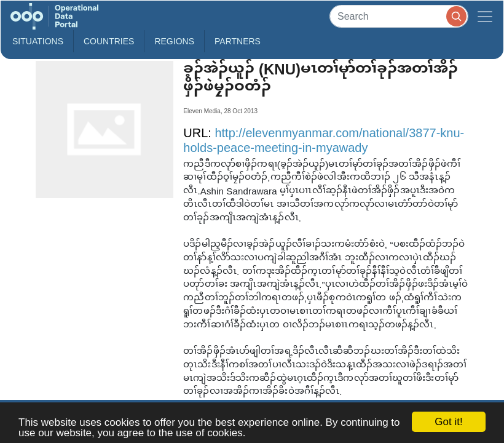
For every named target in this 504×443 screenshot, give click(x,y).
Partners (238, 41)
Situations (38, 41)
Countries (109, 41)
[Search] (399, 16)
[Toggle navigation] (485, 16)
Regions (174, 41)
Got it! (448, 422)
